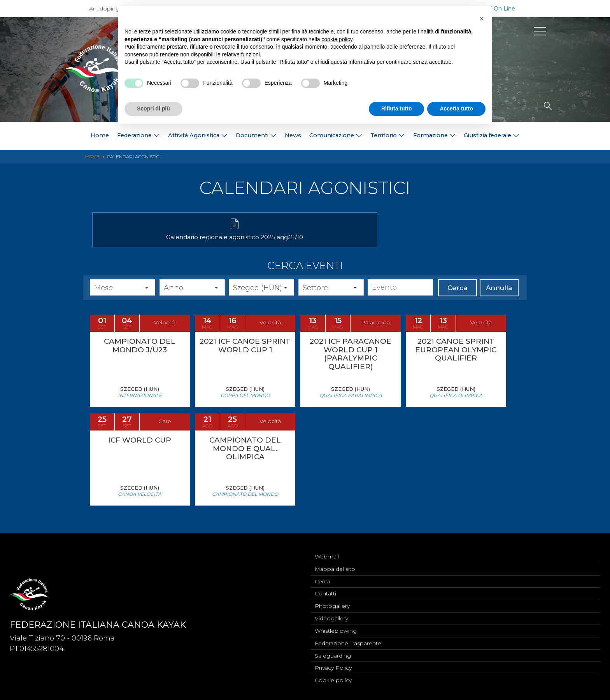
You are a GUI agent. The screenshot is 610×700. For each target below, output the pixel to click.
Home (52, 136)
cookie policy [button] (337, 39)
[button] (482, 19)
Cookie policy (333, 680)
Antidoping (104, 9)
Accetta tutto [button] (456, 108)
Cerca (457, 298)
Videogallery (331, 616)
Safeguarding (333, 654)
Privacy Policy (333, 667)
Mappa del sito (335, 565)
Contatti (325, 590)
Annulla (499, 298)
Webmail (327, 552)
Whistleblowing (336, 629)
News (290, 136)
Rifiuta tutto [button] (397, 108)
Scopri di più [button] (153, 108)
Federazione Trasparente (348, 642)
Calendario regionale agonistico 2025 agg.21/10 (160, 244)
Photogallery (332, 603)
